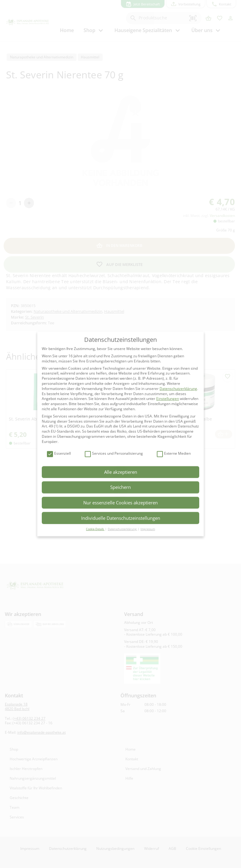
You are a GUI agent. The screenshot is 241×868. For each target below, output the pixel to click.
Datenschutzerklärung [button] (122, 529)
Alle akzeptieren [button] (121, 472)
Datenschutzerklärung (178, 389)
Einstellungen (168, 399)
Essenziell (59, 454)
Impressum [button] (148, 529)
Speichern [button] (120, 487)
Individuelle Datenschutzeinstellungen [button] (121, 518)
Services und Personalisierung (114, 454)
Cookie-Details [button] (95, 529)
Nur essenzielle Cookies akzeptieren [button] (120, 503)
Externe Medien (174, 454)
